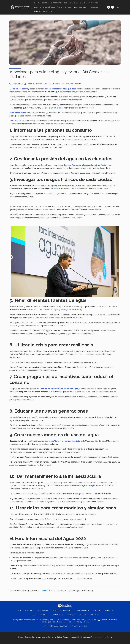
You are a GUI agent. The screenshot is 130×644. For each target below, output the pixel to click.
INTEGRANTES (57, 3)
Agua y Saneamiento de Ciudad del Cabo (71, 186)
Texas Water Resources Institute (64, 441)
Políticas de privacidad (62, 626)
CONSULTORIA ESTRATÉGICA (75, 3)
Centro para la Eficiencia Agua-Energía (76, 486)
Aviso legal (47, 626)
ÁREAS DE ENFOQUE (65, 7)
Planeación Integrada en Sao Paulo (89, 165)
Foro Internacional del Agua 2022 (60, 89)
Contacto (48, 11)
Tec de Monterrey (20, 89)
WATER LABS (93, 3)
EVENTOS (38, 11)
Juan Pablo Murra (18, 113)
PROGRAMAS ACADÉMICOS (45, 7)
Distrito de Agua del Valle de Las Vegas (59, 389)
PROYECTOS (93, 7)
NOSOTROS (45, 3)
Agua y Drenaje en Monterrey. (68, 310)
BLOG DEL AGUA (81, 7)
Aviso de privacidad (79, 626)
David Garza (55, 108)
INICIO (37, 3)
